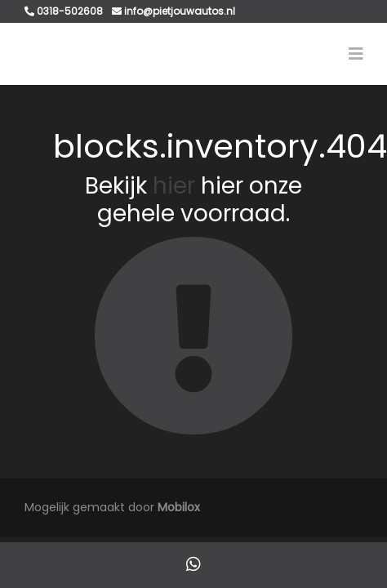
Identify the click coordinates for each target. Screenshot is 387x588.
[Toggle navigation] (356, 54)
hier (174, 186)
